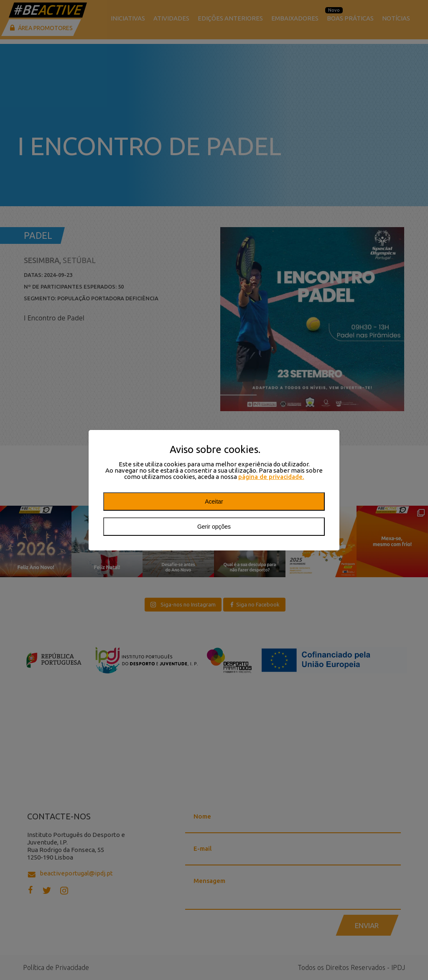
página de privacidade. (271, 477)
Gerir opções (214, 527)
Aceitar (214, 502)
